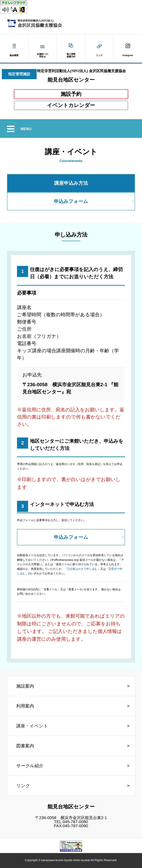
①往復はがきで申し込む (82, 569)
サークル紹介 (30, 766)
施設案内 (25, 686)
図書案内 (25, 746)
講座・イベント (32, 726)
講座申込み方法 (71, 183)
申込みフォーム (71, 201)
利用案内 (25, 706)
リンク (23, 786)
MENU (27, 129)
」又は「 (103, 569)
